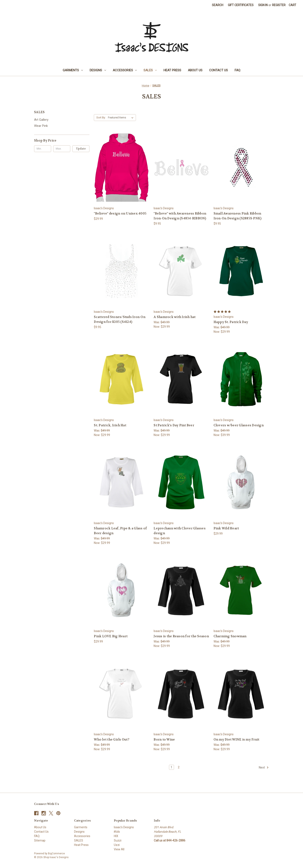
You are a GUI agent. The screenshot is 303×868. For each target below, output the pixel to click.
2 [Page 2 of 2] (179, 767)
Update (81, 149)
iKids (117, 832)
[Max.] (62, 149)
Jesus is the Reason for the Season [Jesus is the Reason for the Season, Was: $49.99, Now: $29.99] (181, 636)
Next (264, 767)
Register (279, 5)
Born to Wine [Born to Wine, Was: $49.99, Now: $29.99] (164, 739)
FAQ (237, 70)
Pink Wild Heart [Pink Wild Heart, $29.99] (226, 528)
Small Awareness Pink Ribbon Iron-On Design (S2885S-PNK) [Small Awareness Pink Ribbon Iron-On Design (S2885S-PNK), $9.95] (238, 216)
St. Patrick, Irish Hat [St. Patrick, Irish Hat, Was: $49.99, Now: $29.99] (110, 425)
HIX (116, 836)
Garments (73, 70)
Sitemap (40, 840)
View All (119, 849)
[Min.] (43, 149)
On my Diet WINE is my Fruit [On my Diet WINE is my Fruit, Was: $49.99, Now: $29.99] (237, 739)
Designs (98, 70)
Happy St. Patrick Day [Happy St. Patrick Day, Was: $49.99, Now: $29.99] (231, 322)
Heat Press (172, 70)
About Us (195, 70)
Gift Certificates (241, 5)
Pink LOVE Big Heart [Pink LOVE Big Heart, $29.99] (111, 636)
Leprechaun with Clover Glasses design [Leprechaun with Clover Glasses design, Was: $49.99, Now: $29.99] (180, 531)
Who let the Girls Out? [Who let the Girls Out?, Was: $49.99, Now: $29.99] (112, 739)
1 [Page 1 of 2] (171, 767)
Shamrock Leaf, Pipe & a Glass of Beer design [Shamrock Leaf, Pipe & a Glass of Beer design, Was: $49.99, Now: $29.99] (120, 531)
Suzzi (118, 840)
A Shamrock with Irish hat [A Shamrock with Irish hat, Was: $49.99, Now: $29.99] (175, 317)
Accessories (125, 70)
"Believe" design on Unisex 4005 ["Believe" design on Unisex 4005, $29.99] (120, 213)
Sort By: (101, 117)
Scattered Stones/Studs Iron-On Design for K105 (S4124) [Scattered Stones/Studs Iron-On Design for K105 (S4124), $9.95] (120, 319)
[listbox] (122, 118)
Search (218, 5)
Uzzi (117, 845)
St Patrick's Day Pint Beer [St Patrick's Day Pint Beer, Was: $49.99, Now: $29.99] (174, 425)
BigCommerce (56, 853)
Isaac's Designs (124, 827)
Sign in (263, 5)
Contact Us (219, 70)
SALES (150, 70)
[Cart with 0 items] (292, 5)
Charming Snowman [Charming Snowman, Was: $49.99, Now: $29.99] (230, 636)
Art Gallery (41, 120)
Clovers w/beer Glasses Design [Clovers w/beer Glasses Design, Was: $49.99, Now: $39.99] (239, 425)
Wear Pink (41, 126)
